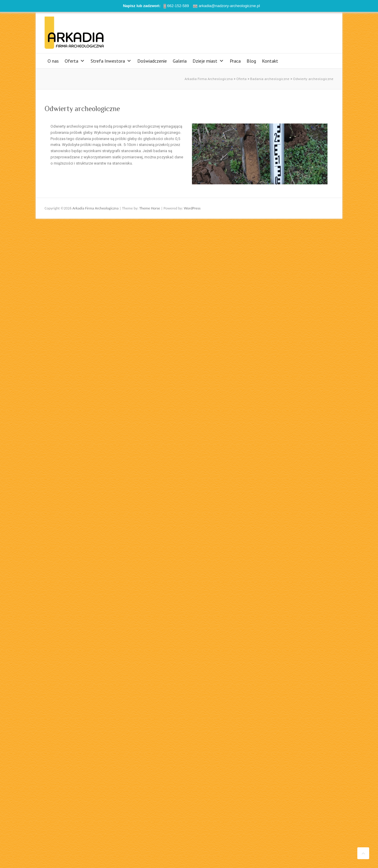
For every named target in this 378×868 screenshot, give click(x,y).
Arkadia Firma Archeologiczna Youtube (310, 31)
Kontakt (270, 61)
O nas (53, 61)
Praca (235, 61)
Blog (251, 61)
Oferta (75, 61)
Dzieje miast (208, 61)
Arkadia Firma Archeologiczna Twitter (301, 31)
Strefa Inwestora (111, 61)
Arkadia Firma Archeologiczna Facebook (292, 31)
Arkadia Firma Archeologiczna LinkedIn (319, 31)
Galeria (180, 61)
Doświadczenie (152, 61)
